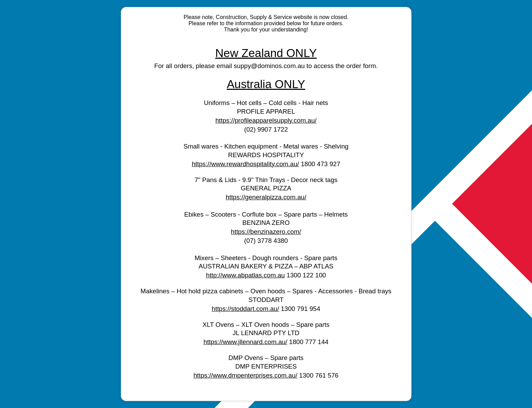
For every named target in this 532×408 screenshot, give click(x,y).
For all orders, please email (194, 66)
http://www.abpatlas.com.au (245, 275)
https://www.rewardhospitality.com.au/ (245, 164)
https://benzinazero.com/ (266, 232)
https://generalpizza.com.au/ (266, 197)
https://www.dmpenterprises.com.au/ (245, 375)
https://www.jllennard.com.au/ (246, 342)
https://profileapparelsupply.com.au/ (266, 120)
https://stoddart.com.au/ (245, 309)
